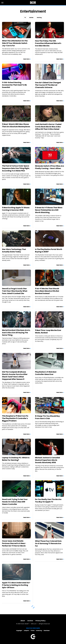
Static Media (25, 624)
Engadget (19, 631)
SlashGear (47, 631)
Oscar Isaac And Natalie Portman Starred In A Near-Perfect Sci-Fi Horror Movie (14, 543)
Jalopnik (26, 631)
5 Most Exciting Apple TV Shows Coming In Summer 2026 (16, 209)
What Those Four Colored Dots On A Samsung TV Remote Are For (48, 543)
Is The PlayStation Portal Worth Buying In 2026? (49, 250)
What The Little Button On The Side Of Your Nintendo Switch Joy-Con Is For (15, 43)
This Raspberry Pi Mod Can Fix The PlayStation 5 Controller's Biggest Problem (15, 418)
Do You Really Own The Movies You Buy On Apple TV (48, 501)
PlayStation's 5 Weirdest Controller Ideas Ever (46, 373)
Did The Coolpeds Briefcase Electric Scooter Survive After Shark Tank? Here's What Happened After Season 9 (15, 376)
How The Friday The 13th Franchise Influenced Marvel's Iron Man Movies (48, 43)
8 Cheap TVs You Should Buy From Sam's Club (47, 417)
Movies (31, 18)
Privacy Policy (40, 621)
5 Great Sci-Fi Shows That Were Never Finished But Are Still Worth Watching (49, 210)
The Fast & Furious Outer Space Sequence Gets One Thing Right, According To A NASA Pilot (16, 168)
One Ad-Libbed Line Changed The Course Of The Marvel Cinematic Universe (48, 85)
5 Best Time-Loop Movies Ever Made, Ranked (48, 331)
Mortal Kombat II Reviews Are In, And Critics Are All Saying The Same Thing (16, 333)
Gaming (39, 18)
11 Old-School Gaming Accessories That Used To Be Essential (14, 85)
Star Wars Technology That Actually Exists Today (14, 250)
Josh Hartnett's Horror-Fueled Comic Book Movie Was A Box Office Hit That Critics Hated (48, 127)
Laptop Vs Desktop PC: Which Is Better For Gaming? (16, 459)
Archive (30, 621)
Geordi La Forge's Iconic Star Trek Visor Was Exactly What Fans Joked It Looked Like (15, 291)
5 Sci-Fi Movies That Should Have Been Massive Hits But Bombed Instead (47, 291)
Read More (26, 59)
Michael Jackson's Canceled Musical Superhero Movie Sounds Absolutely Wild (47, 460)
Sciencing (39, 631)
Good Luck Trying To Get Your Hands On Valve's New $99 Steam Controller (15, 502)
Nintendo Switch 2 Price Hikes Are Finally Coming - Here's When (49, 167)
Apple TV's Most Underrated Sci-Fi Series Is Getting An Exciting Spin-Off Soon (16, 585)
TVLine (32, 631)
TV (25, 18)
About (23, 621)
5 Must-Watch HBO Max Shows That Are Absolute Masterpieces (16, 125)
